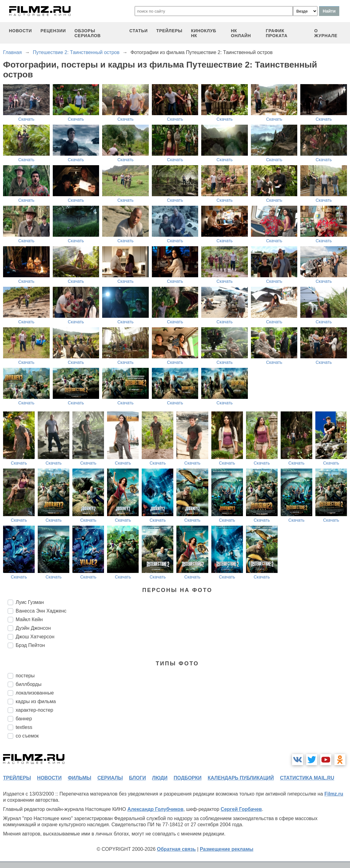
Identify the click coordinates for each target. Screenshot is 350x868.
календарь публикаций (241, 778)
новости (20, 31)
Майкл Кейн (29, 619)
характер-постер (34, 710)
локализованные (35, 693)
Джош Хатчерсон (35, 637)
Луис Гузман (30, 602)
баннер (24, 719)
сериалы (110, 778)
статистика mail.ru (307, 778)
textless (24, 727)
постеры (25, 676)
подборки (188, 778)
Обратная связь (177, 849)
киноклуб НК (204, 33)
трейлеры (169, 31)
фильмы (79, 778)
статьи (139, 31)
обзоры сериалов (88, 33)
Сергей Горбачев (241, 809)
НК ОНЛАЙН (241, 33)
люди (160, 778)
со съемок (27, 736)
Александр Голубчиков (155, 809)
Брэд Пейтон (30, 645)
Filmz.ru (334, 794)
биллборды (29, 684)
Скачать (27, 119)
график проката (277, 33)
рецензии (53, 31)
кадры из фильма (36, 701)
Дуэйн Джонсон (33, 628)
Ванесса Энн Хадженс (41, 611)
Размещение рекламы (227, 849)
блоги (137, 778)
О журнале (326, 33)
